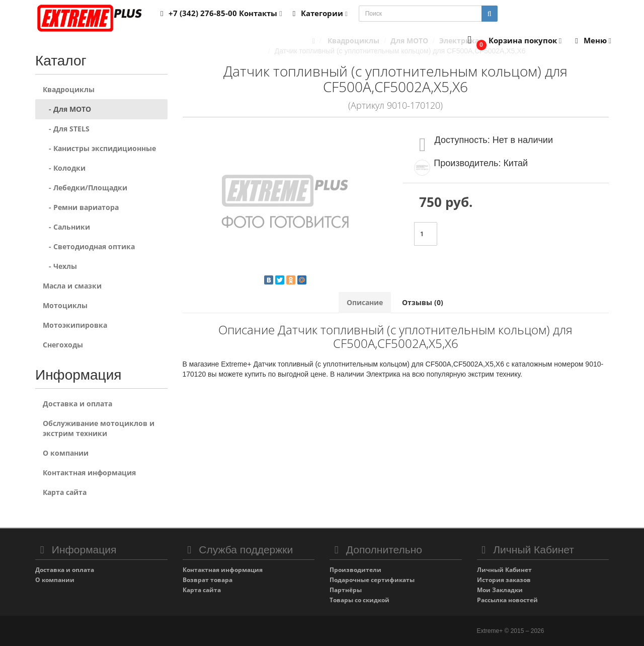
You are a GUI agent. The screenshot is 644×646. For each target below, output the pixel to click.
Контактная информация (89, 473)
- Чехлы (60, 266)
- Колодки (64, 168)
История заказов (504, 580)
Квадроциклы (69, 89)
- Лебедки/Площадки (85, 188)
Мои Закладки (500, 590)
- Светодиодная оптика (89, 246)
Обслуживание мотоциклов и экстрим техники (99, 428)
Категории (318, 13)
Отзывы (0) (423, 302)
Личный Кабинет (504, 570)
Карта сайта (65, 492)
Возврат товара (208, 580)
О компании (66, 453)
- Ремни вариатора (81, 207)
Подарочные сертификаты (372, 580)
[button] (512, 41)
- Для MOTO (67, 109)
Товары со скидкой (359, 600)
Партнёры (346, 590)
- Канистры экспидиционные (99, 148)
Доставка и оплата (77, 404)
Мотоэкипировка (75, 325)
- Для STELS (66, 129)
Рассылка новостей (507, 600)
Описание (365, 302)
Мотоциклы (65, 305)
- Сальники (66, 227)
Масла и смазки (72, 286)
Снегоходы (63, 345)
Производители (355, 570)
